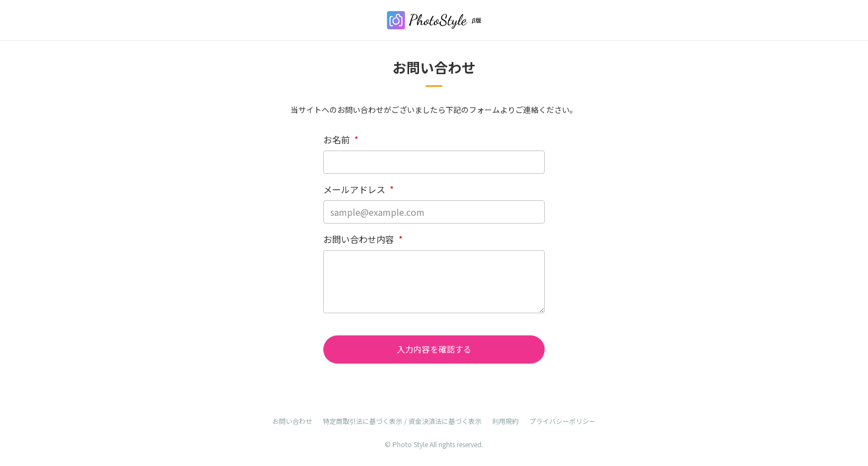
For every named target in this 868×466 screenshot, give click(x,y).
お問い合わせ (292, 421)
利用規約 (505, 421)
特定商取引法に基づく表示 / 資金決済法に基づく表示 (402, 421)
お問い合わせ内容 (363, 239)
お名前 (341, 139)
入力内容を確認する (434, 349)
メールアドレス (358, 189)
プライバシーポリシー (562, 421)
